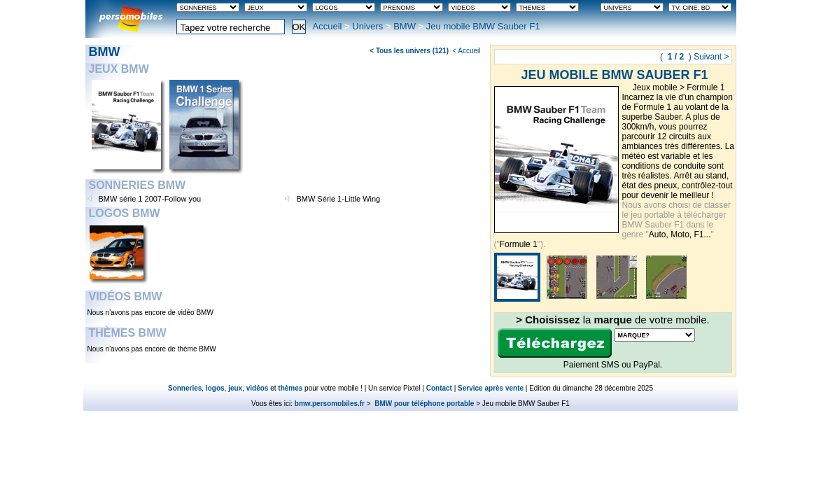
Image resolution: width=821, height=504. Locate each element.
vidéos (258, 388)
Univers (367, 26)
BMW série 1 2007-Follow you (150, 199)
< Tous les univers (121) (409, 51)
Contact (439, 388)
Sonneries (185, 388)
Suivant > (711, 57)
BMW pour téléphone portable (423, 404)
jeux (235, 388)
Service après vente (491, 388)
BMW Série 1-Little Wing (338, 199)
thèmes (290, 388)
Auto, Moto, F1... (680, 234)
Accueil (328, 26)
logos (215, 388)
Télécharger (555, 343)
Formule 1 (706, 87)
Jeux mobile (655, 87)
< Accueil (466, 51)
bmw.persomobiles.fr (330, 404)
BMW (405, 26)
